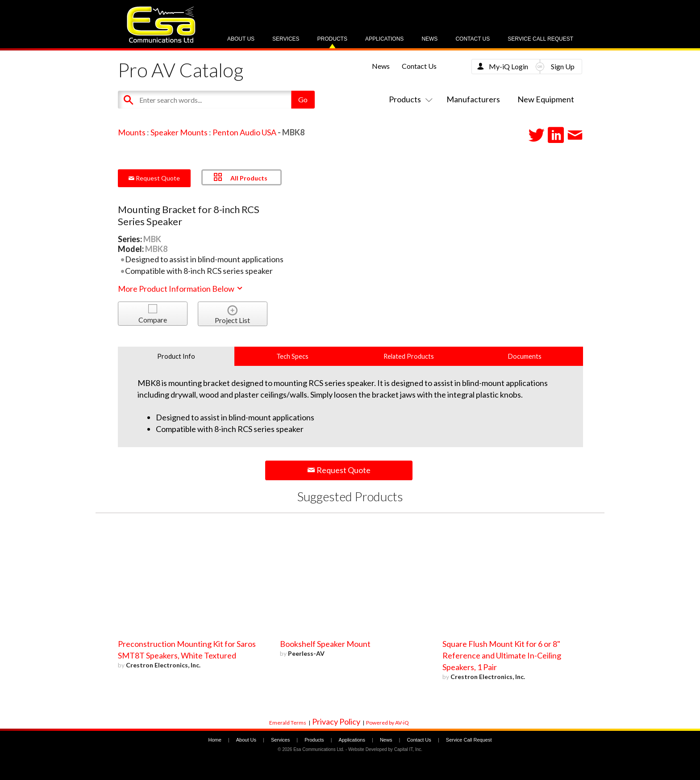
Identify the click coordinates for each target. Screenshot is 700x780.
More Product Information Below (181, 289)
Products (332, 39)
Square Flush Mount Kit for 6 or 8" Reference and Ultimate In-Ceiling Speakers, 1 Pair (502, 655)
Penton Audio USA (244, 132)
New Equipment (546, 99)
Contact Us (473, 39)
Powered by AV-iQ (387, 723)
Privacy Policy (336, 721)
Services (286, 39)
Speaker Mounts (179, 132)
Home (215, 740)
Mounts (132, 132)
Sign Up (563, 66)
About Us (241, 39)
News (429, 39)
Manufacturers (473, 99)
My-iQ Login (508, 66)
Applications (384, 39)
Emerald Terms (288, 723)
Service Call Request (540, 39)
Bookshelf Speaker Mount (325, 644)
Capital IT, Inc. (408, 749)
